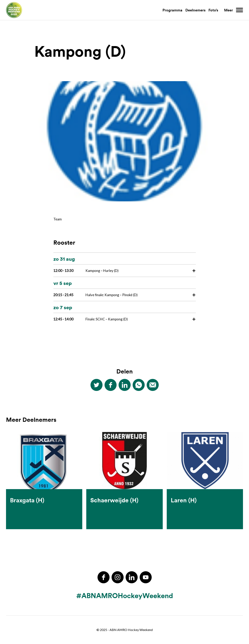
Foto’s (213, 10)
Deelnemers (195, 10)
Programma (172, 10)
